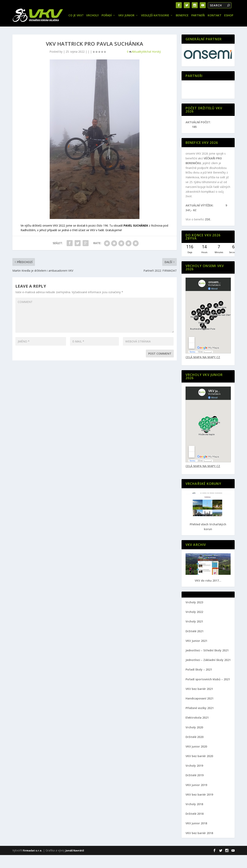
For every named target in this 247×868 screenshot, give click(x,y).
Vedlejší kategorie (100, 29)
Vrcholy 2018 (194, 817)
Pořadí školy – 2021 (199, 683)
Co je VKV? (21, 29)
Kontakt (160, 29)
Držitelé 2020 (195, 750)
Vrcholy (38, 29)
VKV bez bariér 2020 (199, 769)
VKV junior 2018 (196, 836)
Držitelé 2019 (195, 788)
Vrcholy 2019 (194, 779)
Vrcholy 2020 (194, 740)
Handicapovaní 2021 (200, 711)
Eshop (174, 29)
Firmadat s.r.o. (33, 863)
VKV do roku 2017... (208, 593)
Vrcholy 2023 (194, 615)
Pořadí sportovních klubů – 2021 (208, 692)
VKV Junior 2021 (196, 654)
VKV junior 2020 (196, 759)
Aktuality (137, 65)
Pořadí (52, 29)
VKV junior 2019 (196, 798)
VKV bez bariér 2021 (199, 702)
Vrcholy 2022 (194, 625)
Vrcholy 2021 (194, 635)
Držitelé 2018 (195, 827)
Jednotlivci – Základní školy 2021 (208, 673)
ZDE (208, 232)
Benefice (127, 29)
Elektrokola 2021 (197, 731)
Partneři (143, 29)
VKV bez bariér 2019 (199, 807)
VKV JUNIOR (72, 29)
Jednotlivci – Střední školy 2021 (207, 663)
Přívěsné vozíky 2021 (200, 721)
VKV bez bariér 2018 (199, 846)
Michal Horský (152, 65)
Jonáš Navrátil (75, 863)
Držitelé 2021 (195, 644)
